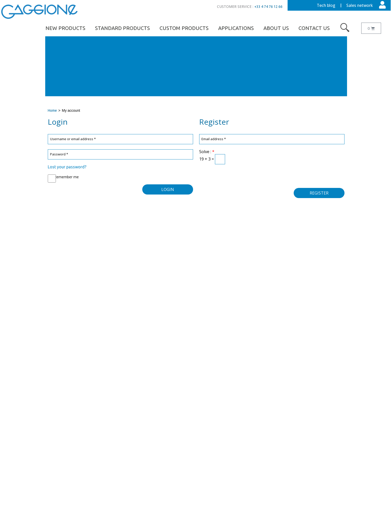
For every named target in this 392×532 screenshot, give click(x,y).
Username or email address (73, 139)
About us (276, 28)
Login (168, 189)
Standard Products (122, 28)
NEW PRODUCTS (65, 28)
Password (59, 154)
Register (319, 193)
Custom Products (184, 28)
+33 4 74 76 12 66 (268, 7)
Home (52, 110)
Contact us (314, 28)
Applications (236, 28)
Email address (214, 139)
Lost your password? (67, 167)
